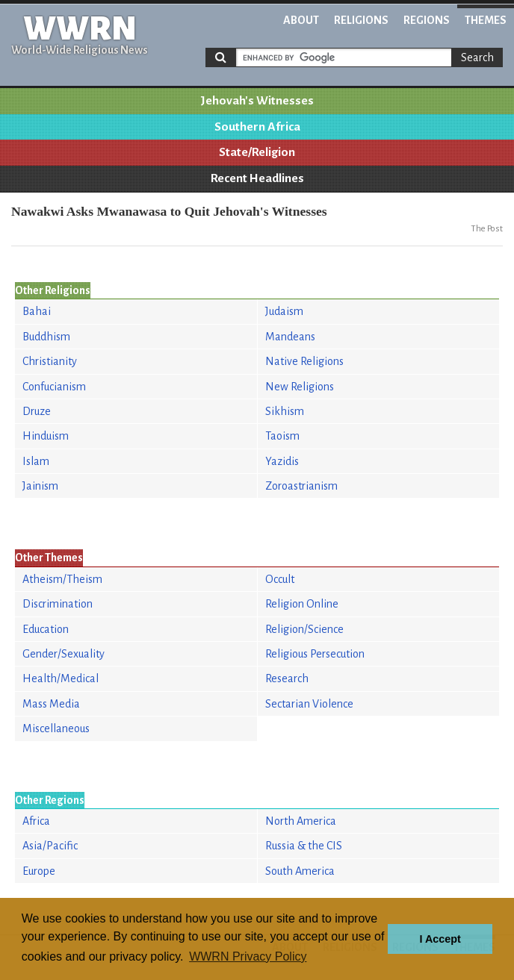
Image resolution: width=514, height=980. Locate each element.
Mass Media (51, 704)
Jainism (40, 486)
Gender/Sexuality (64, 654)
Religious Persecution (315, 654)
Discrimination (58, 604)
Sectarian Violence (309, 704)
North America (301, 821)
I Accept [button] (440, 939)
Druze (37, 411)
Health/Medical (61, 678)
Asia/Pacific (50, 846)
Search (477, 57)
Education (46, 629)
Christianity (50, 361)
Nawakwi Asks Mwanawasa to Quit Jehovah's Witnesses (169, 211)
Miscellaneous (56, 728)
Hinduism (46, 436)
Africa (36, 821)
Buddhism (46, 337)
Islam (36, 461)
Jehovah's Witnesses (257, 101)
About (301, 20)
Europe (39, 871)
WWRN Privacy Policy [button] (248, 956)
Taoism (282, 436)
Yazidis (282, 461)
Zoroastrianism (301, 486)
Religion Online (302, 604)
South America (300, 871)
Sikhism (285, 411)
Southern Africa (257, 127)
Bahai (37, 311)
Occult (280, 579)
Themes (486, 20)
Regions (427, 20)
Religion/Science (304, 629)
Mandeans (290, 337)
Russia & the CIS (304, 846)
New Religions (300, 387)
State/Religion (257, 152)
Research (287, 678)
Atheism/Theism (62, 579)
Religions (361, 20)
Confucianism (54, 387)
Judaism (284, 311)
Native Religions (304, 361)
